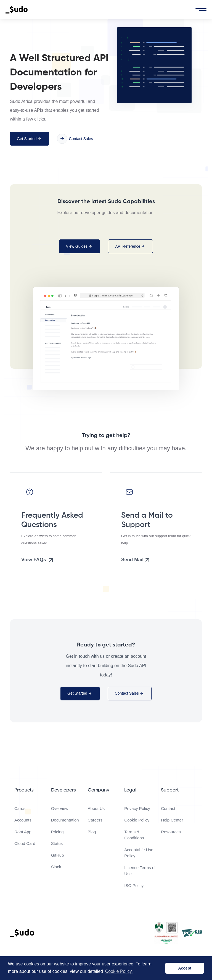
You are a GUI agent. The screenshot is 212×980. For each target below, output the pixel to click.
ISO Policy (134, 885)
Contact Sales (75, 139)
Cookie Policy (137, 820)
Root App (23, 832)
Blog (92, 832)
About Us (96, 808)
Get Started (30, 139)
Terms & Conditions (134, 835)
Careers (95, 820)
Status (57, 843)
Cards (20, 808)
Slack (56, 867)
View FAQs (38, 560)
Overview (60, 808)
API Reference (130, 246)
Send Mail (136, 560)
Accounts (23, 820)
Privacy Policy (137, 808)
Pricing (57, 832)
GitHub (58, 855)
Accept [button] (185, 968)
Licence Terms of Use (140, 871)
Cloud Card (25, 843)
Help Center (172, 820)
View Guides (79, 246)
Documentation (65, 820)
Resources (171, 832)
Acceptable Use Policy (139, 853)
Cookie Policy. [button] (119, 971)
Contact (168, 808)
